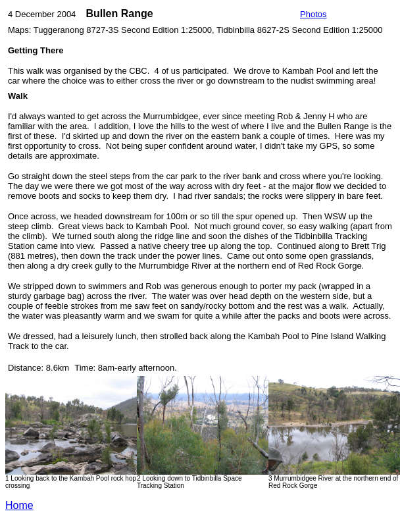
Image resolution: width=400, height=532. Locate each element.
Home (19, 505)
